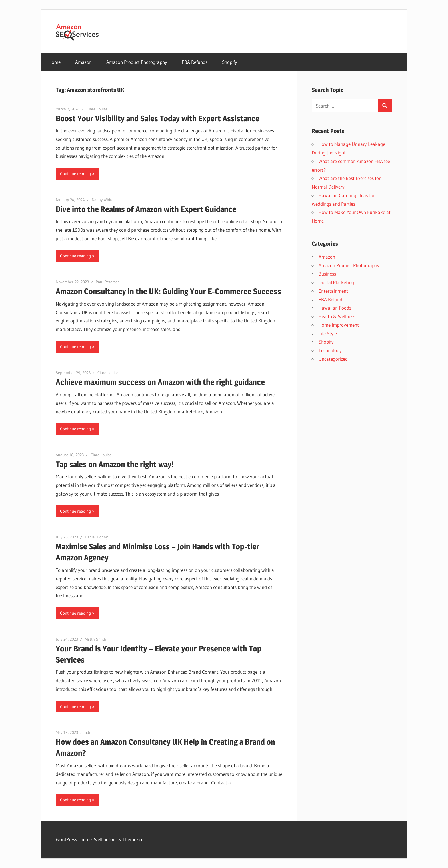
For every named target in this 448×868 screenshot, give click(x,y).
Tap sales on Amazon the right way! (115, 464)
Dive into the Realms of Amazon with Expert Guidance (146, 209)
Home (55, 62)
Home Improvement (339, 325)
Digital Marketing (336, 282)
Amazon (83, 62)
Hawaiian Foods (335, 308)
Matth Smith (96, 639)
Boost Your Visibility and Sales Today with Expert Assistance (158, 118)
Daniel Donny (96, 537)
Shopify (230, 62)
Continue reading (75, 174)
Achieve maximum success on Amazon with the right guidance (160, 382)
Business (327, 274)
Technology (330, 350)
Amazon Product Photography (137, 62)
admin (90, 732)
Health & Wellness (337, 316)
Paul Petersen (108, 282)
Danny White (103, 200)
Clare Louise (97, 109)
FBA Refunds (195, 62)
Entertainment (333, 291)
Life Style (328, 333)
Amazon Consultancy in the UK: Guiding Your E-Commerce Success (168, 291)
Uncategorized (333, 359)
